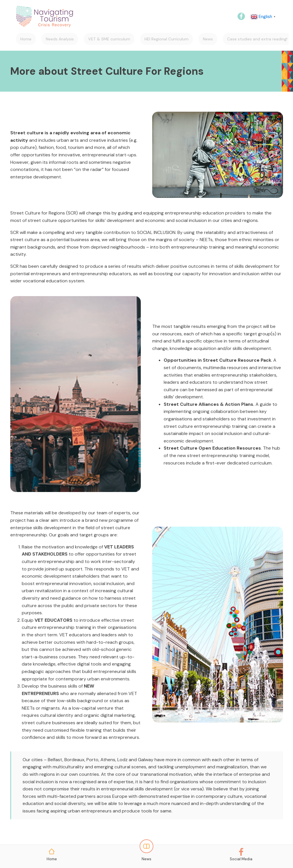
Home (26, 39)
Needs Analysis (60, 39)
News (208, 39)
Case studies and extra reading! (257, 39)
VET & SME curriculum (109, 39)
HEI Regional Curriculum (167, 39)
